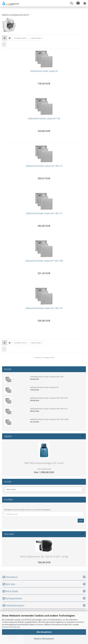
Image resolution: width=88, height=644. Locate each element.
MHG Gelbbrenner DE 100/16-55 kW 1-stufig (44, 557)
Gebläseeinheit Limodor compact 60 (44, 71)
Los (81, 521)
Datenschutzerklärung (11, 627)
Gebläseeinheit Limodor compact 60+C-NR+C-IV (44, 166)
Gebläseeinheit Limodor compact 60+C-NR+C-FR (44, 308)
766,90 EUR (44, 562)
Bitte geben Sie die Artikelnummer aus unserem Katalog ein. (28, 510)
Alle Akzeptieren (44, 632)
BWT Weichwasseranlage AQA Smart (44, 463)
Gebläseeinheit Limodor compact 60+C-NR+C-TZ (44, 213)
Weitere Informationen (44, 639)
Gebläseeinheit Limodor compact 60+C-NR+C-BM (44, 261)
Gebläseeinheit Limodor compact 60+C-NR (44, 118)
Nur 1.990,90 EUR (44, 471)
